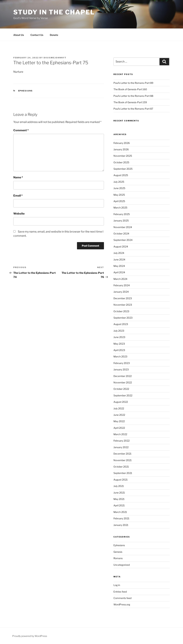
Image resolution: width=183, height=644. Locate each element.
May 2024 (119, 266)
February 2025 (122, 214)
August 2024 (121, 247)
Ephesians (26, 91)
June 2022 (119, 415)
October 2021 (121, 467)
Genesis (118, 552)
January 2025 (121, 221)
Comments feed (122, 598)
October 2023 (121, 311)
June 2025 (119, 188)
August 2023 (121, 324)
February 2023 (122, 363)
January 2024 (121, 292)
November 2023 (123, 305)
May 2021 (119, 499)
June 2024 (119, 259)
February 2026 (122, 143)
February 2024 (122, 285)
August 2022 (121, 402)
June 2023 (119, 337)
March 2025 (120, 208)
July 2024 (119, 253)
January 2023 (121, 369)
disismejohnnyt (55, 58)
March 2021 (120, 512)
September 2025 (123, 169)
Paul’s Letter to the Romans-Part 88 (133, 96)
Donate (54, 35)
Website (19, 214)
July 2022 (119, 408)
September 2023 (123, 318)
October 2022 (121, 389)
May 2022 (119, 421)
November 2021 (123, 460)
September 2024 (123, 240)
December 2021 (122, 454)
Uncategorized (122, 565)
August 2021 (121, 480)
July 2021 (119, 486)
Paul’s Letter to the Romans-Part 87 (133, 109)
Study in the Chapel (54, 12)
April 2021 (119, 505)
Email (18, 196)
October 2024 (121, 234)
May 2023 (119, 344)
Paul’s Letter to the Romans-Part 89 (133, 83)
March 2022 (120, 434)
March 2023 (120, 356)
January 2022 (121, 447)
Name (18, 177)
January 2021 (121, 525)
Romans (118, 558)
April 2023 (119, 350)
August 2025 (121, 175)
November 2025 (123, 156)
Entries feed (120, 592)
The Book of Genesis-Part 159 (130, 102)
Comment (21, 130)
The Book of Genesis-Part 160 (130, 89)
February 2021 (121, 518)
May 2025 (119, 195)
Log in (117, 585)
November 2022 (123, 382)
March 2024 (120, 279)
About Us (19, 35)
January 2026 (121, 149)
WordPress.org (122, 604)
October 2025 (121, 162)
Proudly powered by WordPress (30, 636)
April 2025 (119, 201)
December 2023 (123, 298)
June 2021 (119, 493)
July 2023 (119, 331)
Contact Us (37, 35)
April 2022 (119, 428)
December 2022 (123, 376)
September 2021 (123, 473)
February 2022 (122, 441)
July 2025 (119, 182)
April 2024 (119, 272)
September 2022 (123, 395)
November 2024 (123, 227)
